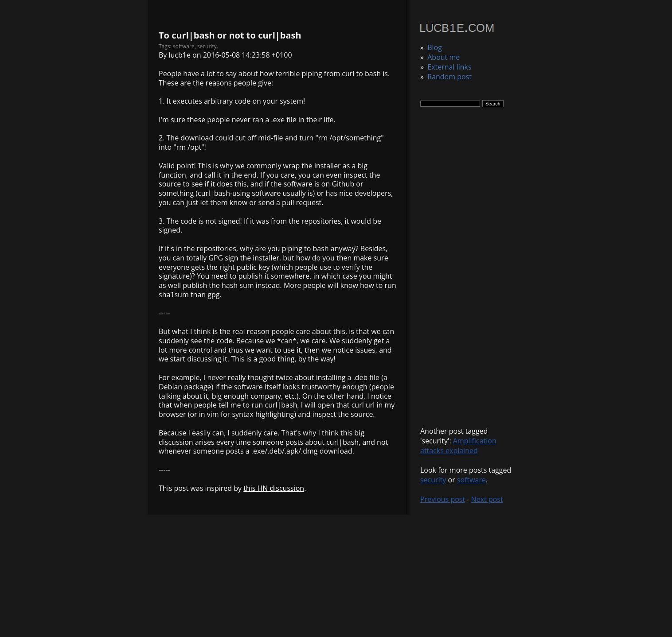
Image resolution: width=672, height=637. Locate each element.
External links (449, 67)
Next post (487, 499)
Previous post (443, 499)
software (471, 480)
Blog (435, 47)
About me (443, 57)
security (433, 480)
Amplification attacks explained (458, 446)
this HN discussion (274, 488)
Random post (449, 77)
